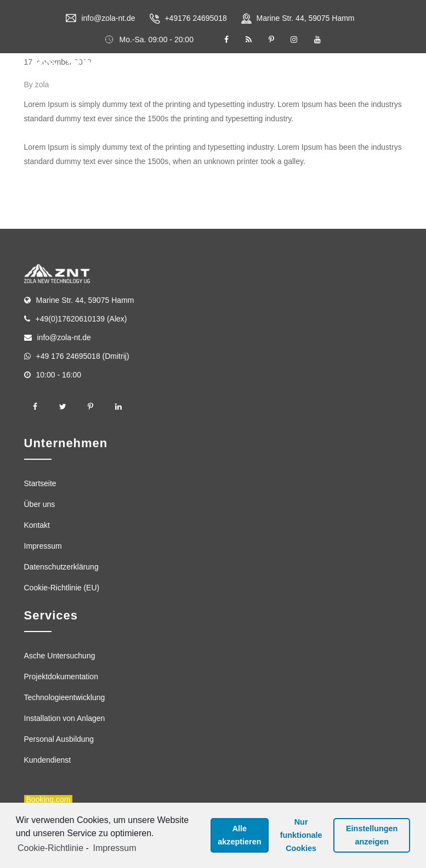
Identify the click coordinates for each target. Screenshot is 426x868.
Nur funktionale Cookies (301, 835)
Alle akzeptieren (239, 835)
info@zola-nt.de (108, 18)
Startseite (40, 483)
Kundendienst (48, 760)
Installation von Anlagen (65, 718)
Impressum (43, 546)
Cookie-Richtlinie (50, 848)
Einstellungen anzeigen (372, 835)
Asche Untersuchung (60, 656)
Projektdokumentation (61, 677)
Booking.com (49, 799)
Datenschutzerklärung (61, 567)
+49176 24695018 (195, 18)
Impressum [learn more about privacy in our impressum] (114, 848)
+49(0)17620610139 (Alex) (81, 319)
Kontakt (37, 525)
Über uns (40, 504)
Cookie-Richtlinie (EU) (62, 588)
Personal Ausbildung (59, 739)
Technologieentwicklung (65, 697)
